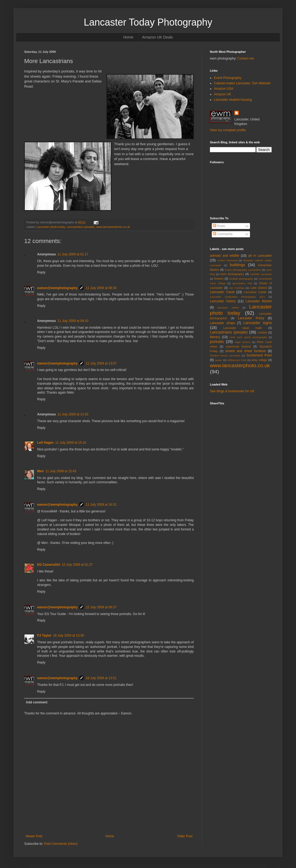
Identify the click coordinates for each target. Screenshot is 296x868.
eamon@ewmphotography (57, 288)
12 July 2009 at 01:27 (77, 565)
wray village (259, 360)
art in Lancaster (260, 256)
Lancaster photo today (51, 227)
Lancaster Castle (255, 292)
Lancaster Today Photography (148, 22)
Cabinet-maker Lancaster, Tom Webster (242, 83)
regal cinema (242, 342)
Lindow (262, 332)
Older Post (185, 836)
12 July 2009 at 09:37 (101, 607)
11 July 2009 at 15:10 (71, 443)
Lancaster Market (259, 301)
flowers (219, 279)
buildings (237, 265)
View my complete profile (228, 130)
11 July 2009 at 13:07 (101, 363)
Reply (41, 272)
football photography (241, 279)
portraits (217, 342)
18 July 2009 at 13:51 (101, 678)
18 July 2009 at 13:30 (68, 636)
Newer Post (34, 836)
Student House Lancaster (225, 355)
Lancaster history (223, 301)
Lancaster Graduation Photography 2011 (237, 297)
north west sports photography (248, 337)
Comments (223, 234)
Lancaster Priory (251, 318)
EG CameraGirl (49, 565)
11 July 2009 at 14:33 (73, 414)
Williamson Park (237, 360)
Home (128, 37)
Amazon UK (223, 94)
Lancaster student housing (233, 100)
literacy (215, 337)
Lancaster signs (258, 323)
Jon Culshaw (237, 288)
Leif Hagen (45, 443)
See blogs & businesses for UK (232, 391)
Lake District (259, 288)
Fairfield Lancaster (261, 274)
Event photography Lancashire (243, 270)
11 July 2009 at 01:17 (73, 254)
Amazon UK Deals (157, 37)
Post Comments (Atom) (61, 844)
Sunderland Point (259, 355)
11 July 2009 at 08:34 (101, 288)
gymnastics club (242, 283)
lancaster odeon (228, 308)
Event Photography (228, 78)
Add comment (37, 702)
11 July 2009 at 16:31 (101, 505)
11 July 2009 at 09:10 (73, 321)
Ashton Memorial (227, 260)
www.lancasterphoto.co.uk (113, 227)
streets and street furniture (246, 351)
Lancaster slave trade (243, 328)
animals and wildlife (225, 256)
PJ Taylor (44, 636)
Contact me (246, 58)
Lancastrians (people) (81, 227)
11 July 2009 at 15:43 (61, 471)
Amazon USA (224, 89)
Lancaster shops (222, 323)
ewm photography (232, 274)
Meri (40, 471)
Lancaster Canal (222, 292)
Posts (219, 226)
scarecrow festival (238, 346)
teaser (219, 360)
